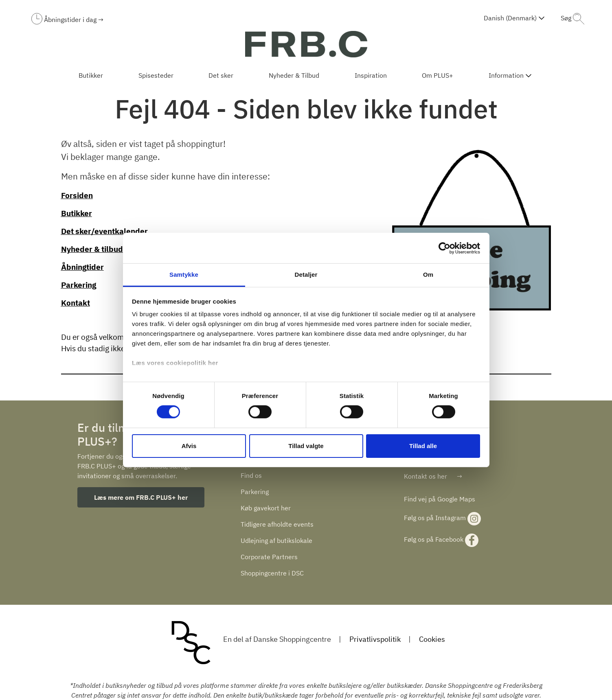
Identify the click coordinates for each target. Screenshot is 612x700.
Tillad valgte (306, 446)
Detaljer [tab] (306, 275)
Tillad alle (423, 446)
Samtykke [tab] (184, 275)
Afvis (189, 446)
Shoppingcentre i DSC (272, 573)
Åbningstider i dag (71, 20)
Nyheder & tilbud (92, 249)
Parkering (255, 492)
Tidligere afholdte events (277, 524)
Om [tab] (428, 275)
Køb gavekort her (266, 508)
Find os (251, 475)
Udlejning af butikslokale (276, 540)
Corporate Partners (269, 557)
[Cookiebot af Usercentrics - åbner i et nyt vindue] (444, 248)
